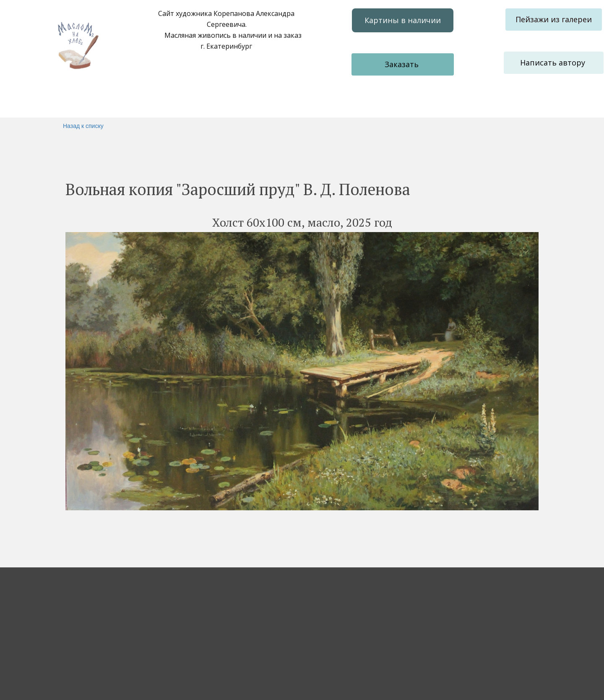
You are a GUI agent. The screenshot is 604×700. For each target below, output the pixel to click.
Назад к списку (83, 126)
